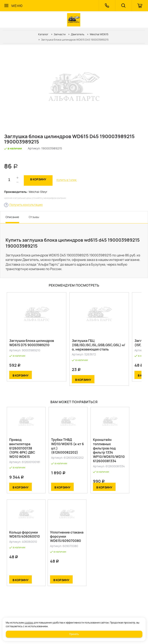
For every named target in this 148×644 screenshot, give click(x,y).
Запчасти (60, 34)
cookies (29, 623)
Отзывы (34, 217)
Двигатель (78, 34)
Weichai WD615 (99, 34)
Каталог (43, 34)
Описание (12, 217)
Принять (74, 634)
